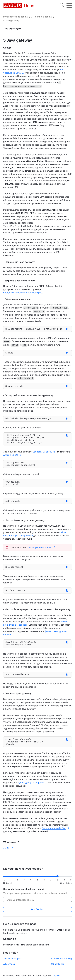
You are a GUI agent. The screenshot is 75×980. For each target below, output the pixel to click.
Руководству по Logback (31, 792)
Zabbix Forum (58, 966)
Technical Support (12, 961)
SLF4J (49, 454)
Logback (37, 454)
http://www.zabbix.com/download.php (23, 292)
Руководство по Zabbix (15, 17)
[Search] (62, 5)
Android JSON (10, 457)
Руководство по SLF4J (54, 838)
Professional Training (61, 961)
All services (9, 966)
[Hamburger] (69, 5)
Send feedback (38, 912)
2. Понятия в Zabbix (41, 17)
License (56, 978)
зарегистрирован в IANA (39, 553)
